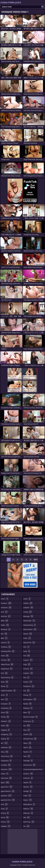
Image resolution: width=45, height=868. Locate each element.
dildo (5, 682)
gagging (5, 730)
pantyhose (29, 686)
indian (5, 774)
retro (27, 712)
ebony (5, 686)
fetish (5, 726)
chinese (6, 660)
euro (4, 699)
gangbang (6, 734)
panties (28, 682)
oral (27, 656)
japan (5, 782)
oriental (28, 669)
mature (28, 634)
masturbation (30, 629)
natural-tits (29, 642)
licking (28, 612)
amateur (6, 603)
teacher (28, 752)
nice (26, 647)
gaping (5, 739)
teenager (28, 761)
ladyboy (6, 826)
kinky (4, 809)
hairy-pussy (7, 756)
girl (4, 743)
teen (27, 756)
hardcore (6, 769)
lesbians (28, 607)
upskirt (27, 782)
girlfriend (6, 747)
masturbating (30, 625)
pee (27, 691)
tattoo (27, 747)
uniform (28, 774)
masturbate (29, 621)
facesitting (6, 708)
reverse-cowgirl (31, 717)
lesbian (28, 603)
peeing (27, 695)
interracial (6, 778)
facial (5, 712)
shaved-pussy (30, 739)
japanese (6, 796)
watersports (29, 804)
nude (27, 651)
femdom (6, 721)
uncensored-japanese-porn (33, 770)
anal (4, 612)
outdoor (28, 673)
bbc (4, 634)
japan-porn (7, 787)
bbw (4, 638)
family (5, 717)
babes (5, 625)
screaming (29, 721)
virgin (27, 796)
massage (28, 616)
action (5, 599)
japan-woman (8, 791)
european (6, 704)
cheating (6, 647)
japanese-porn (8, 800)
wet (27, 817)
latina (27, 599)
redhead (28, 708)
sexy (27, 730)
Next (36, 560)
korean (5, 822)
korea (5, 817)
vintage (28, 791)
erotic (4, 695)
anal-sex (6, 616)
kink (4, 804)
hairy (5, 752)
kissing (5, 813)
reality (28, 704)
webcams (28, 813)
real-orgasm (30, 699)
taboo (27, 743)
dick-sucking (7, 677)
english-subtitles (8, 691)
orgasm (28, 660)
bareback (6, 629)
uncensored (29, 765)
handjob (6, 765)
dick (4, 673)
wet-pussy (29, 822)
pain (26, 677)
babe (5, 621)
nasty (27, 638)
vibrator (28, 787)
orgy (27, 664)
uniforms (28, 778)
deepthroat (7, 669)
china (5, 656)
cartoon (5, 642)
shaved (28, 734)
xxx (26, 826)
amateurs (6, 607)
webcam (28, 809)
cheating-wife (8, 651)
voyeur (28, 800)
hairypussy (6, 761)
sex (27, 726)
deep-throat (7, 664)
